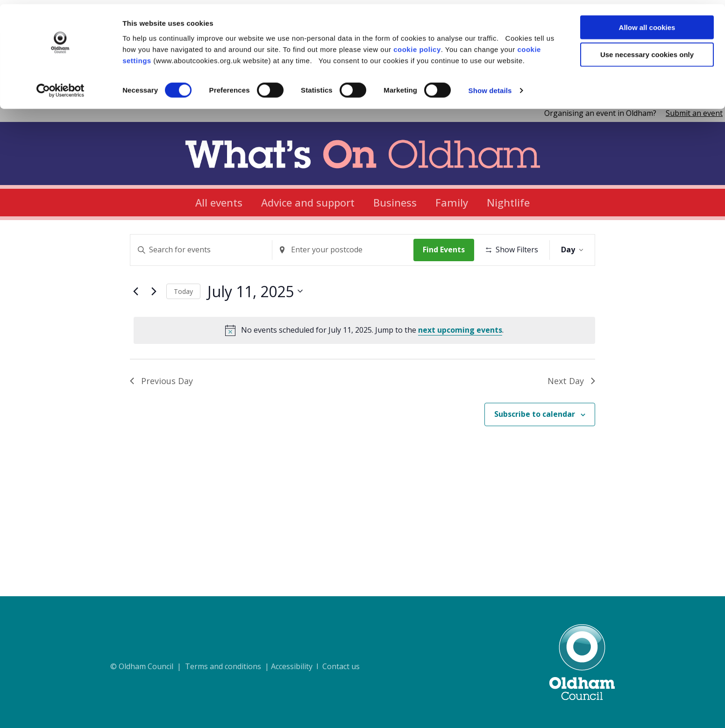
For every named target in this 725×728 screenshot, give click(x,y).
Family (452, 202)
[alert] (364, 359)
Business (395, 202)
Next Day (571, 409)
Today (183, 320)
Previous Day (161, 409)
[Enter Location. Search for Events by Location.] (345, 250)
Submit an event (694, 113)
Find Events (447, 250)
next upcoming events (460, 358)
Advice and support (308, 202)
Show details (490, 87)
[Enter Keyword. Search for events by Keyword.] (202, 250)
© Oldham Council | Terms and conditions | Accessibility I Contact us (235, 666)
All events (219, 202)
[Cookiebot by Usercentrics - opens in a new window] (60, 87)
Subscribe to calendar (535, 443)
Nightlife (508, 202)
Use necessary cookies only (647, 51)
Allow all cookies (647, 23)
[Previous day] (135, 320)
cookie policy (417, 45)
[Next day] (154, 320)
